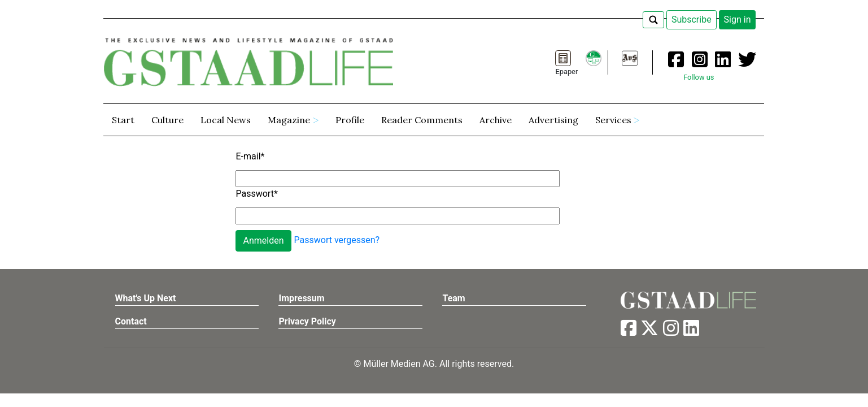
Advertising (553, 120)
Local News (226, 120)
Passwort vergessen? (337, 240)
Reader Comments (422, 120)
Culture (167, 120)
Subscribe (692, 20)
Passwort (256, 194)
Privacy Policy (307, 321)
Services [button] (613, 120)
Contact (131, 321)
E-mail (250, 156)
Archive (496, 120)
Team (453, 298)
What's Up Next (146, 298)
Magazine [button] (289, 120)
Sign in (738, 20)
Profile (350, 120)
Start (123, 120)
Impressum (301, 298)
